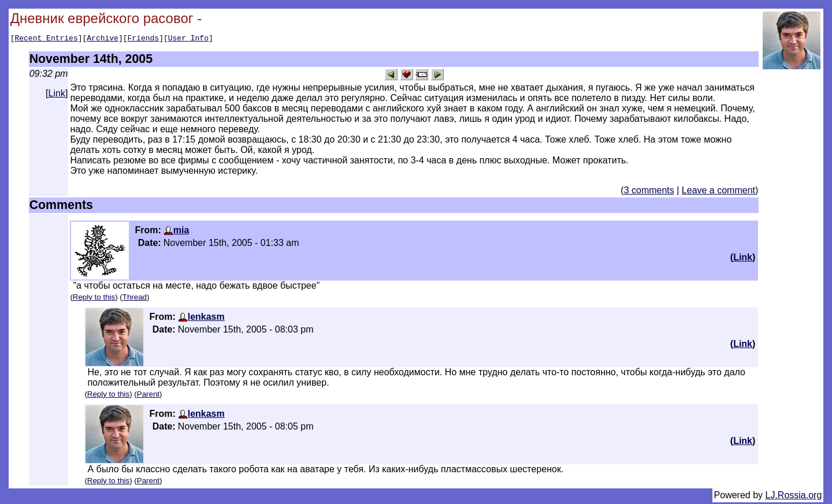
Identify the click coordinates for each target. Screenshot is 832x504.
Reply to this (94, 299)
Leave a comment (718, 192)
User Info (188, 39)
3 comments (649, 192)
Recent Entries (46, 39)
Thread (135, 299)
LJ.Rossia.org (794, 497)
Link (57, 95)
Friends (144, 39)
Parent (148, 396)
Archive (103, 39)
